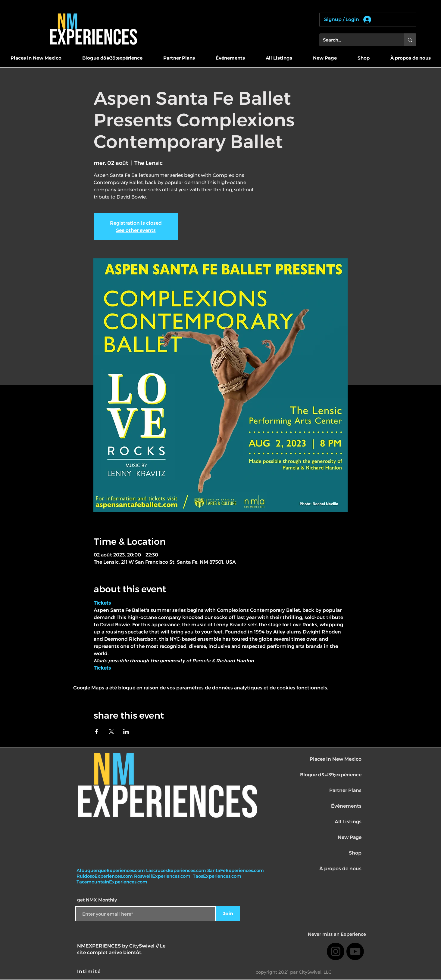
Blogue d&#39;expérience (331, 775)
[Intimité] (89, 972)
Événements (346, 806)
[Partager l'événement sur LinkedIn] (126, 732)
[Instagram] (336, 951)
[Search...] (357, 40)
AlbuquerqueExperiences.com (111, 870)
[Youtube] (355, 951)
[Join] (228, 914)
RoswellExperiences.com (163, 876)
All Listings (348, 822)
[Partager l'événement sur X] (111, 732)
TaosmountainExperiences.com (112, 882)
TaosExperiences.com (218, 876)
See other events (136, 230)
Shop (355, 853)
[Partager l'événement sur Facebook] (97, 732)
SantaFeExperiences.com (236, 870)
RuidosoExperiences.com (105, 876)
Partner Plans (345, 790)
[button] (36, 58)
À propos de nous (340, 869)
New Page (350, 837)
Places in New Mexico (336, 759)
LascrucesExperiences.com (177, 870)
